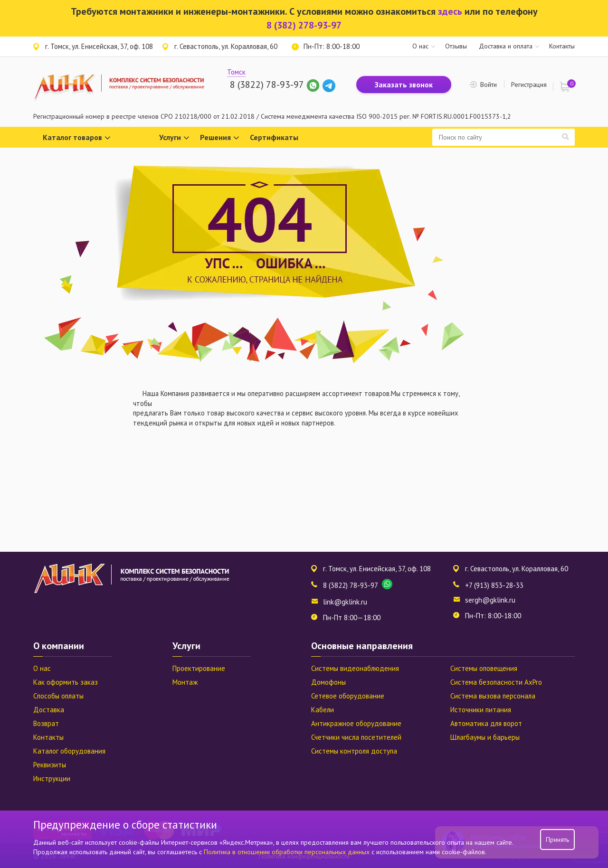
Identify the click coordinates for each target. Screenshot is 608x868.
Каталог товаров (77, 138)
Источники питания (481, 710)
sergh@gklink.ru (490, 600)
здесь (450, 11)
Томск (236, 72)
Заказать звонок (404, 85)
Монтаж (185, 682)
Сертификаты (274, 137)
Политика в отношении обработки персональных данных (288, 852)
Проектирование (199, 668)
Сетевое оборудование (348, 696)
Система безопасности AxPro (496, 682)
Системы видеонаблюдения (355, 668)
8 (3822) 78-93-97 (267, 85)
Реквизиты (50, 765)
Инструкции (52, 778)
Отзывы (456, 46)
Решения (220, 138)
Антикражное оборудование (356, 723)
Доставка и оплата (506, 46)
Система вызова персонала (493, 696)
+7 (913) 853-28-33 (494, 585)
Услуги (174, 138)
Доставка (49, 710)
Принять (557, 840)
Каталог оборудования (69, 751)
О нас (420, 46)
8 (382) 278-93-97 (304, 25)
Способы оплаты (58, 696)
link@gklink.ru (345, 602)
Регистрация (529, 85)
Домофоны (328, 682)
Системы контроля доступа (354, 751)
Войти (489, 85)
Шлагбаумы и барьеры (485, 737)
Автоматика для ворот (486, 723)
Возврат (46, 723)
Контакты (562, 46)
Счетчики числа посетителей (356, 737)
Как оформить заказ (66, 682)
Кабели (323, 710)
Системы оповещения (484, 668)
